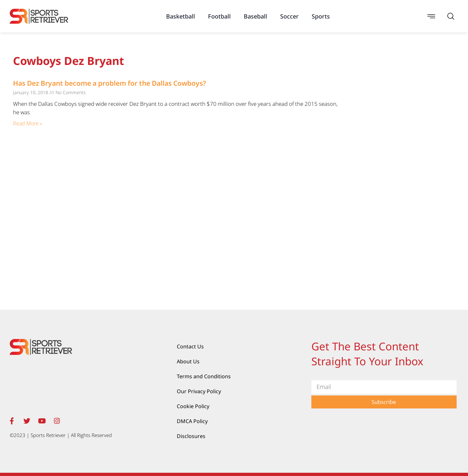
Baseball (255, 16)
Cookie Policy (193, 406)
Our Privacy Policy (199, 391)
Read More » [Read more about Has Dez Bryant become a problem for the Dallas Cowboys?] (28, 123)
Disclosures (191, 436)
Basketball (181, 16)
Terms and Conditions (204, 376)
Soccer (289, 16)
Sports (321, 16)
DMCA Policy (192, 421)
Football (219, 16)
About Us (188, 361)
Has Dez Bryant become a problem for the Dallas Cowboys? (110, 83)
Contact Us (190, 346)
